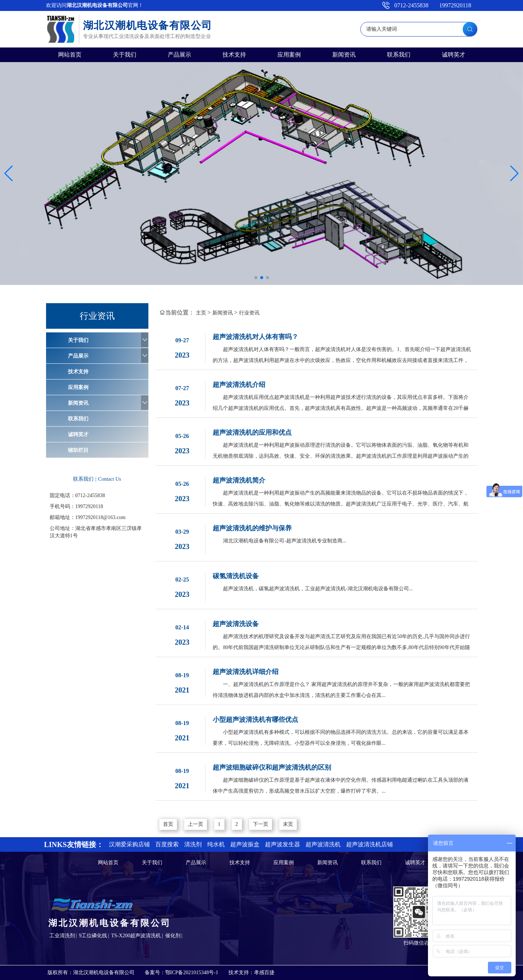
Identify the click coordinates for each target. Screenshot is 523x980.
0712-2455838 (411, 5)
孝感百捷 (264, 973)
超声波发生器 (283, 844)
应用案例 (289, 55)
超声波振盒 (245, 844)
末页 (288, 824)
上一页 (196, 824)
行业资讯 (249, 313)
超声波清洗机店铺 (369, 844)
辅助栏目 (78, 450)
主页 (201, 313)
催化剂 (173, 936)
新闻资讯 (344, 55)
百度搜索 (167, 844)
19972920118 (455, 5)
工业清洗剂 (62, 936)
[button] (256, 278)
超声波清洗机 (323, 844)
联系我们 (399, 55)
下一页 (261, 824)
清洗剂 (193, 844)
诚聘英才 (454, 55)
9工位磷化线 (93, 936)
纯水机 (216, 844)
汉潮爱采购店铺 (129, 844)
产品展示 (179, 55)
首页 (168, 824)
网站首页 (70, 55)
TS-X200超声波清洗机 (136, 936)
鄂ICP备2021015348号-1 (192, 973)
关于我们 (125, 55)
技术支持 (234, 55)
